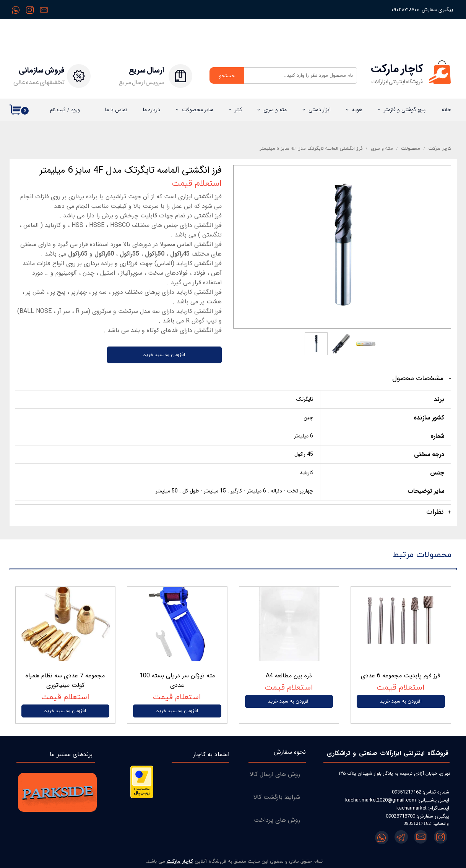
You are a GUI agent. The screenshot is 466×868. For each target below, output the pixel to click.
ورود (76, 110)
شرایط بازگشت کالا (277, 797)
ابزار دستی (320, 110)
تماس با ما (116, 110)
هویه (357, 110)
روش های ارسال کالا (275, 774)
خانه (446, 110)
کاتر (238, 110)
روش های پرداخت (277, 820)
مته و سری (275, 110)
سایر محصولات (198, 110)
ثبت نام (58, 110)
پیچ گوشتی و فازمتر (405, 110)
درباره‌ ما (152, 110)
